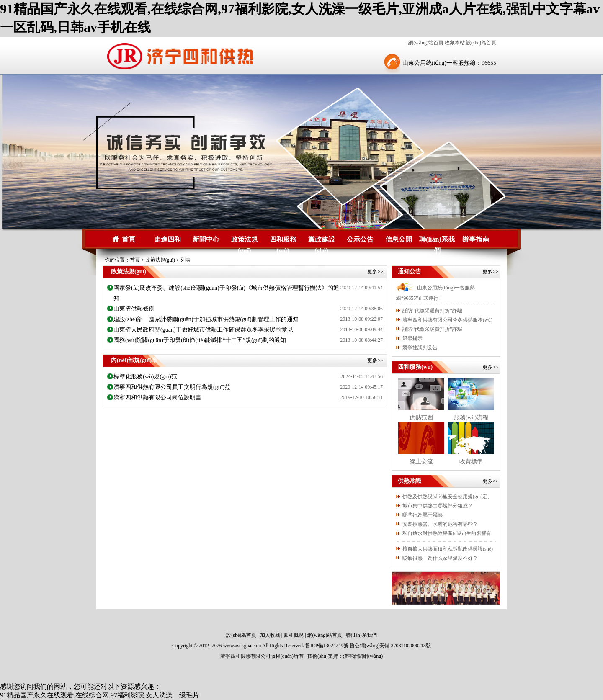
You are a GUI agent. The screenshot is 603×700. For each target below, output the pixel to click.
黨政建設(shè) (322, 240)
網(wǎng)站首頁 (426, 43)
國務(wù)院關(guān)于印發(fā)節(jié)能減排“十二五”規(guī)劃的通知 (200, 340)
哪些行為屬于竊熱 (423, 515)
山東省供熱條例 (134, 309)
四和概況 (294, 635)
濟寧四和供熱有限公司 (245, 656)
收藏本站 (455, 43)
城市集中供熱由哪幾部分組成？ (438, 506)
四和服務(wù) (283, 240)
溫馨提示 (412, 338)
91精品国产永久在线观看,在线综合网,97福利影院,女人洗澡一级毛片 (100, 695)
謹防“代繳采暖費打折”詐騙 (432, 311)
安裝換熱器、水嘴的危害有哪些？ (440, 524)
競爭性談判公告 (420, 347)
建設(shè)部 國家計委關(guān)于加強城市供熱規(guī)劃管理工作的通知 (206, 319)
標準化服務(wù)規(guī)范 (145, 377)
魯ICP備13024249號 (327, 646)
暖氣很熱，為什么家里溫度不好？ (440, 558)
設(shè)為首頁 (481, 43)
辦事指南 (476, 239)
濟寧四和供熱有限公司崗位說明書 (157, 398)
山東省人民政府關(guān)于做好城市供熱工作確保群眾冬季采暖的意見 (203, 330)
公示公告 (360, 239)
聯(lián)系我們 (437, 240)
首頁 (129, 239)
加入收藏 (270, 635)
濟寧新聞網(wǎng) (363, 656)
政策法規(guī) (245, 240)
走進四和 (167, 239)
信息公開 (399, 239)
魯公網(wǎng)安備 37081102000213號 (390, 646)
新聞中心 (206, 239)
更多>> (375, 272)
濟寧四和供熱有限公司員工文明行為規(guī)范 (172, 387)
